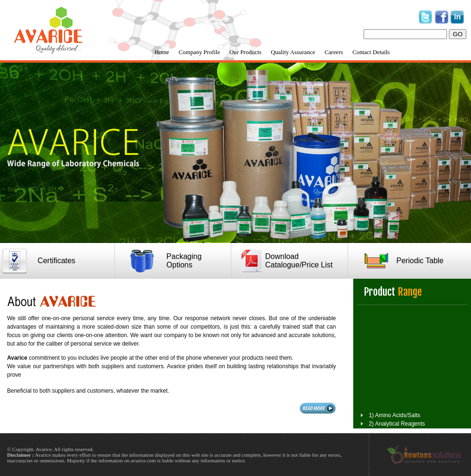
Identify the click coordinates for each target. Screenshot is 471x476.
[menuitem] (162, 52)
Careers (334, 52)
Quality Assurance (293, 52)
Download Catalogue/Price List (299, 261)
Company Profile (199, 52)
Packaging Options (184, 261)
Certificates (57, 261)
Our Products (245, 52)
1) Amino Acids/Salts (394, 420)
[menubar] (272, 52)
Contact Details (371, 52)
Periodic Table (420, 261)
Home (162, 52)
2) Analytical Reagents (397, 428)
